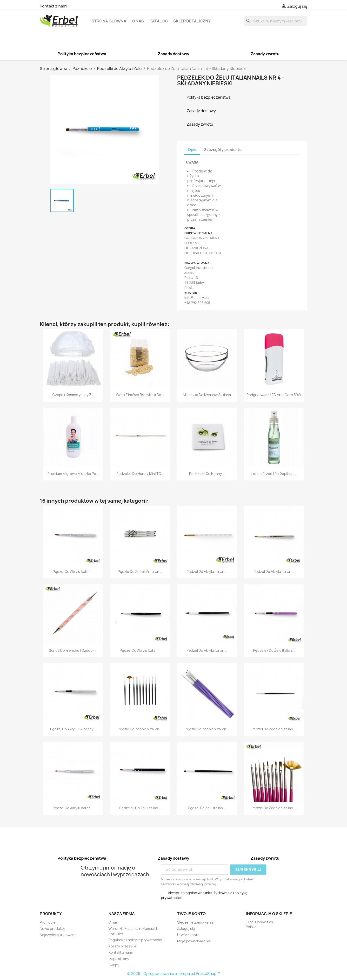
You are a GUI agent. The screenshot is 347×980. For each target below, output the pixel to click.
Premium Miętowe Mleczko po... (73, 474)
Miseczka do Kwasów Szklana (207, 395)
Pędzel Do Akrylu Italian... (73, 572)
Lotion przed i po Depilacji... (274, 474)
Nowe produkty (52, 929)
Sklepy (114, 965)
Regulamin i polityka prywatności (135, 940)
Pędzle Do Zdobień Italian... (140, 572)
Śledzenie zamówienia (195, 922)
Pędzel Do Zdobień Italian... (274, 729)
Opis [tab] (192, 150)
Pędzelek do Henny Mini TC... (140, 474)
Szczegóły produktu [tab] (223, 150)
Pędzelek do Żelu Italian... (274, 650)
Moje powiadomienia (194, 941)
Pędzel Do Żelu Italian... (207, 808)
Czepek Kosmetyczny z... (73, 395)
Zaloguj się (186, 929)
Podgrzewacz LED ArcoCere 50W (274, 395)
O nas (138, 21)
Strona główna (109, 21)
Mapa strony (119, 959)
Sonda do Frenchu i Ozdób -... (73, 650)
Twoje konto (191, 914)
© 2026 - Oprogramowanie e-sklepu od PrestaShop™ (173, 974)
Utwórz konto (188, 935)
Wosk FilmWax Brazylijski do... (140, 395)
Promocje (48, 922)
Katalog (159, 21)
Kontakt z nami (53, 6)
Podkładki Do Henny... (207, 474)
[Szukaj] (275, 21)
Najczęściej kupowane (58, 935)
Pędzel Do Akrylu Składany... (73, 729)
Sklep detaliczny (192, 21)
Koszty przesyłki (122, 946)
